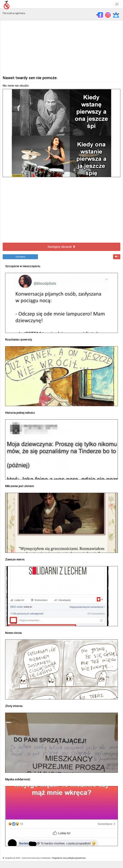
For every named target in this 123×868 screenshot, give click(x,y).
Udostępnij (20, 257)
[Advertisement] (61, 47)
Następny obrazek (62, 247)
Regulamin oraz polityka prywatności (69, 858)
